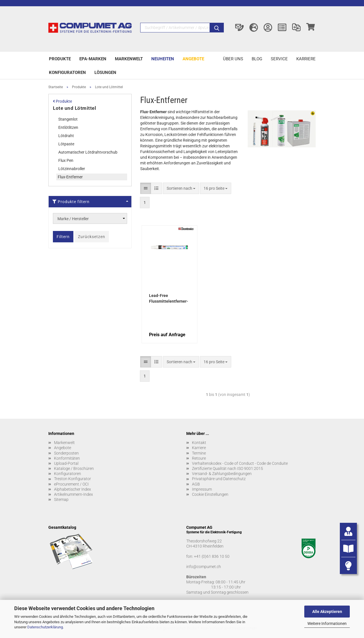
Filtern (63, 237)
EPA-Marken (93, 59)
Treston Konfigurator (73, 479)
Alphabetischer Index (73, 489)
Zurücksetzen (92, 237)
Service (279, 59)
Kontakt (199, 443)
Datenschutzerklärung (45, 627)
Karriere (306, 59)
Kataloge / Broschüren (74, 468)
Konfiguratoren (67, 73)
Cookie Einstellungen (210, 494)
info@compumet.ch (204, 567)
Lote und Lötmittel (75, 108)
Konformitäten (67, 458)
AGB (196, 484)
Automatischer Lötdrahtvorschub (88, 152)
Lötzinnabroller (72, 169)
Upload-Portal (66, 463)
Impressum (202, 489)
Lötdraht (66, 136)
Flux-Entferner (70, 177)
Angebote (193, 59)
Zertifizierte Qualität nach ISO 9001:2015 (227, 468)
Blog (257, 59)
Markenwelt (129, 59)
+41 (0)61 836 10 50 (212, 556)
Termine (199, 453)
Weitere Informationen (327, 623)
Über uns (233, 59)
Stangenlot (68, 119)
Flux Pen (66, 160)
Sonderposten (66, 453)
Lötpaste (66, 144)
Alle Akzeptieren (327, 612)
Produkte (60, 59)
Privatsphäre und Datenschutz (219, 479)
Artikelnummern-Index (74, 494)
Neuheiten (163, 59)
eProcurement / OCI (71, 484)
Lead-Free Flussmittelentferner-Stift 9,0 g (169, 299)
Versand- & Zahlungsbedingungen (222, 474)
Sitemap (61, 499)
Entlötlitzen (68, 127)
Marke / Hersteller (73, 219)
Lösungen (105, 73)
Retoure (199, 458)
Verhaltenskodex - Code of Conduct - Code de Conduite (240, 463)
